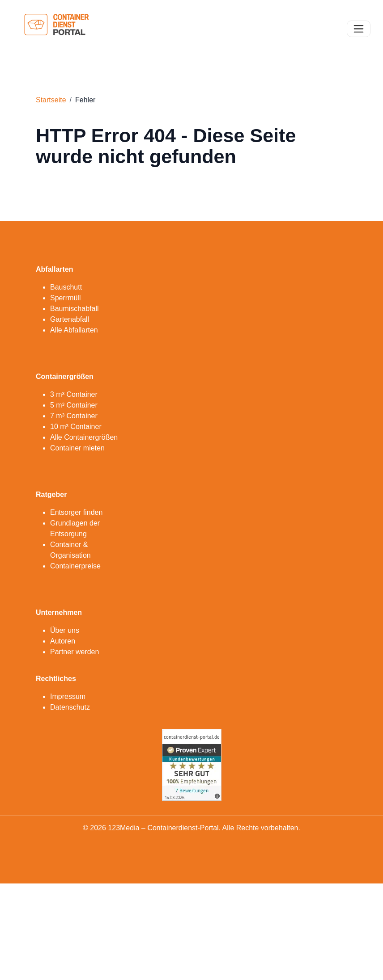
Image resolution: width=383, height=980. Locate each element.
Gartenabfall (70, 319)
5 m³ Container (74, 405)
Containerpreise (75, 566)
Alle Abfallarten (74, 330)
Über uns (65, 630)
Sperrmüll (65, 298)
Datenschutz (70, 707)
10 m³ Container (76, 427)
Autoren (63, 641)
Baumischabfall (74, 309)
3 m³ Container (74, 394)
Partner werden (74, 652)
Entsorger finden (76, 512)
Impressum (68, 696)
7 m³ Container (74, 416)
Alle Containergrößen (84, 437)
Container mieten (77, 448)
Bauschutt (66, 287)
